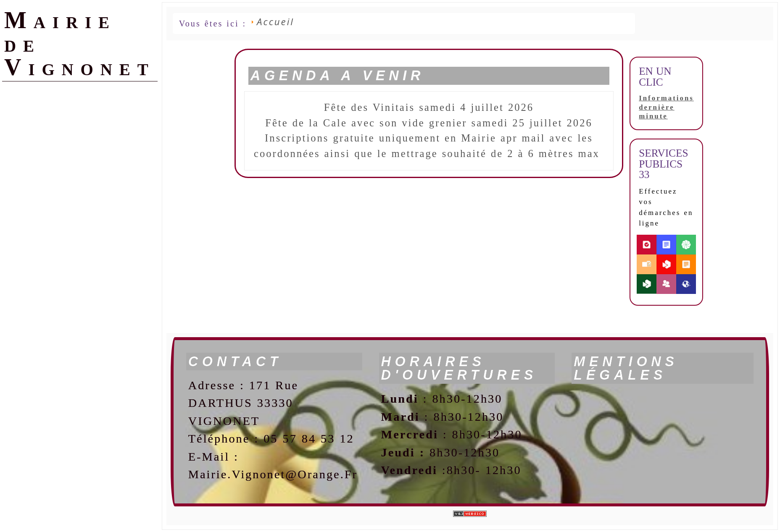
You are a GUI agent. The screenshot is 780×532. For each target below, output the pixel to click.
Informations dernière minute (666, 107)
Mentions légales (626, 368)
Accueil (275, 22)
